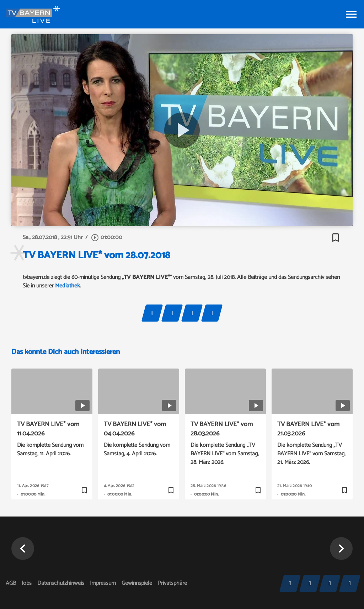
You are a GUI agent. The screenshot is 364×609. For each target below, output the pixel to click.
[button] (341, 549)
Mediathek (68, 286)
